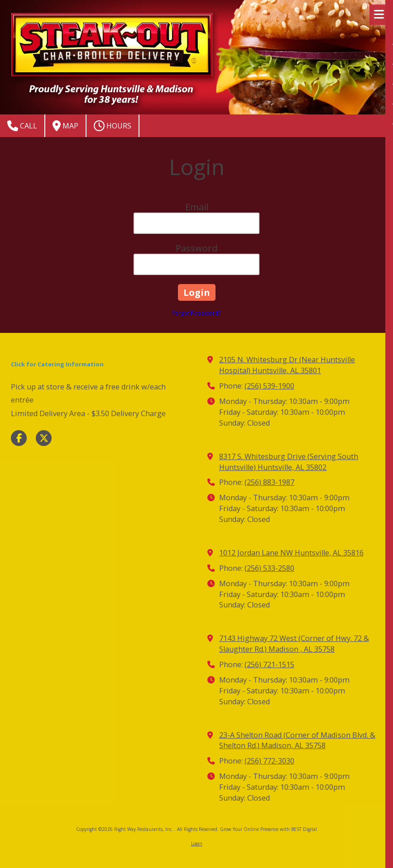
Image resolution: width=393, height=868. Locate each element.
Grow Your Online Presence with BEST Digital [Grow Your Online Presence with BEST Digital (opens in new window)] (268, 829)
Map (65, 126)
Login (197, 844)
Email (197, 207)
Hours (113, 126)
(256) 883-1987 (269, 482)
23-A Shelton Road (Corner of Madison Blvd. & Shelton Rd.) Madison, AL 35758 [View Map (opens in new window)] (297, 740)
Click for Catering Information (57, 364)
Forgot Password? (196, 313)
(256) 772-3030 (269, 761)
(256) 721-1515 (269, 664)
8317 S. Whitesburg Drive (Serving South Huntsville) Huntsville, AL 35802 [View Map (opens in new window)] (289, 462)
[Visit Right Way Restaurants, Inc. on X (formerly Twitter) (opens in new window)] (44, 438)
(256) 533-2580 (269, 568)
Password (196, 248)
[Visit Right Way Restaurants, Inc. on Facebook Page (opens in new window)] (19, 438)
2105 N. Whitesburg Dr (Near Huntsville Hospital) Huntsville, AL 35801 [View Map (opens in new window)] (287, 365)
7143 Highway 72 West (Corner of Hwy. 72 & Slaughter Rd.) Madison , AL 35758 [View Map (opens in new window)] (294, 644)
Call (22, 126)
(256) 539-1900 (269, 386)
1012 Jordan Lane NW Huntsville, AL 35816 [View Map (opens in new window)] (291, 553)
